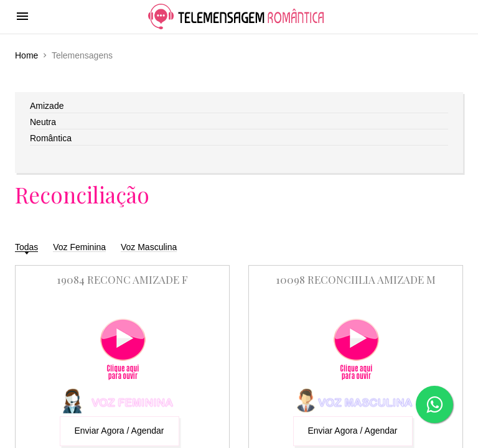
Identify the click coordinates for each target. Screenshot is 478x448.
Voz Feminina (79, 247)
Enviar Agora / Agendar (119, 431)
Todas (26, 247)
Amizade (47, 106)
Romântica (51, 138)
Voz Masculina (149, 247)
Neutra (43, 122)
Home (26, 55)
